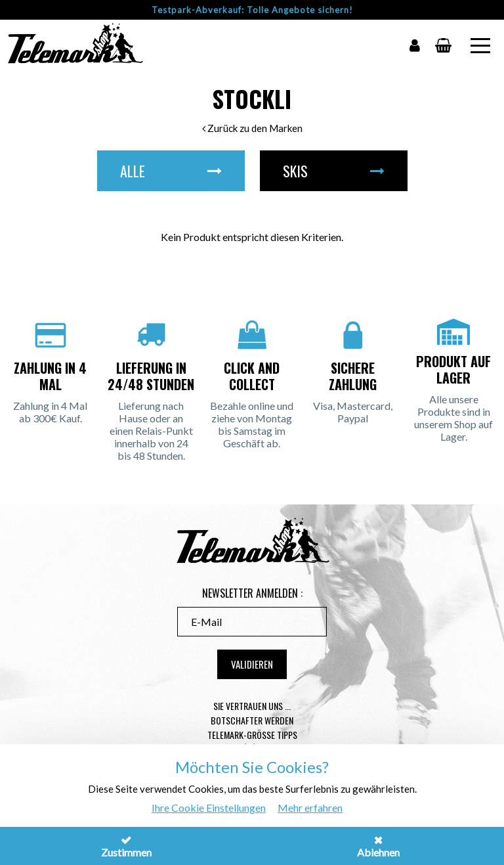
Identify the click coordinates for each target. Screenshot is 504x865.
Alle (171, 171)
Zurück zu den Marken (252, 128)
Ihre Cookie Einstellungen (209, 808)
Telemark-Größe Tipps (252, 735)
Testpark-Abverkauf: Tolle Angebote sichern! (252, 10)
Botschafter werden (252, 720)
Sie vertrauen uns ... (252, 706)
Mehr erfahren (310, 808)
